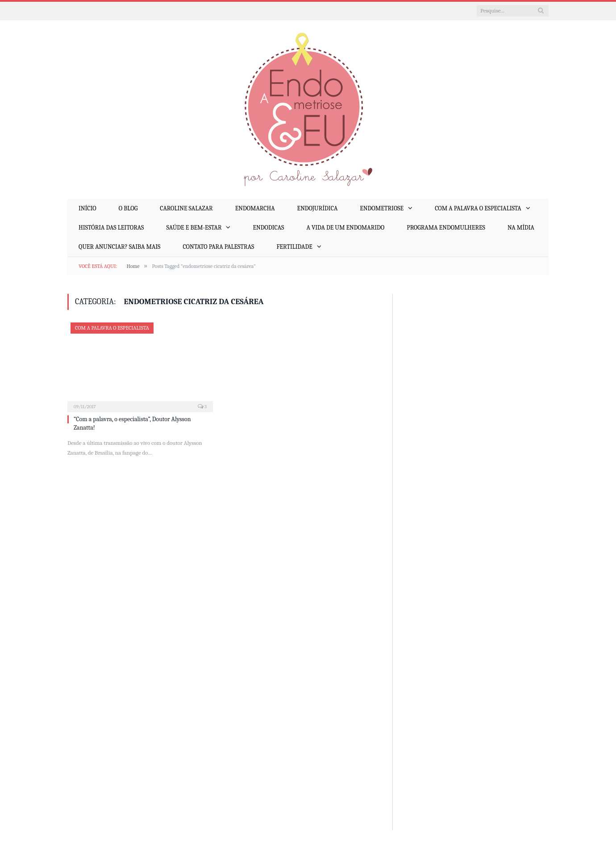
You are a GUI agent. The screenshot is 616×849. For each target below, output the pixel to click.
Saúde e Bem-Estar (194, 228)
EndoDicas (268, 228)
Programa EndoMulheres (446, 228)
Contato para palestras (218, 247)
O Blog (128, 208)
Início (87, 208)
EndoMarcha (255, 208)
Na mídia (521, 228)
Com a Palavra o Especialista (478, 208)
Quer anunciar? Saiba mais (119, 247)
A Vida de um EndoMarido (345, 228)
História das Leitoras (111, 228)
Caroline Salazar (186, 208)
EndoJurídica (318, 208)
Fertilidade (294, 247)
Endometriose (382, 208)
